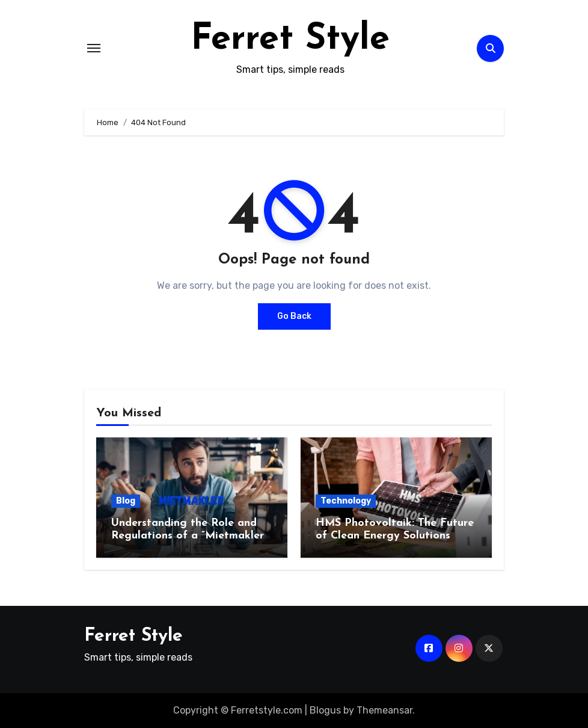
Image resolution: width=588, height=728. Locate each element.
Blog (126, 501)
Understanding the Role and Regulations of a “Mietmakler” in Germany (189, 536)
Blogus (325, 710)
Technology (346, 501)
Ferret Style (290, 40)
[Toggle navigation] (94, 48)
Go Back (294, 316)
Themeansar (384, 710)
